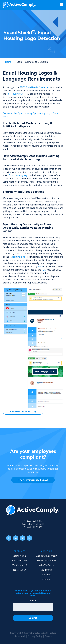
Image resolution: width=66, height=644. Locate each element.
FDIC (44, 270)
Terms (48, 636)
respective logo (17, 257)
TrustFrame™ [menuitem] (20, 570)
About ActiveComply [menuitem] (47, 556)
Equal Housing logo (18, 175)
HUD (40, 266)
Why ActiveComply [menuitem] (46, 560)
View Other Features (23, 412)
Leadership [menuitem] (47, 570)
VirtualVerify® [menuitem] (19, 560)
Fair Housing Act (15, 94)
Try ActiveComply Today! (33, 480)
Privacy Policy (35, 636)
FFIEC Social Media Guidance (34, 87)
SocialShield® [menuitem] (19, 556)
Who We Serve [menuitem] (46, 565)
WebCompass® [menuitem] (20, 565)
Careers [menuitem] (46, 579)
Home (8, 62)
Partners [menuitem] (47, 575)
